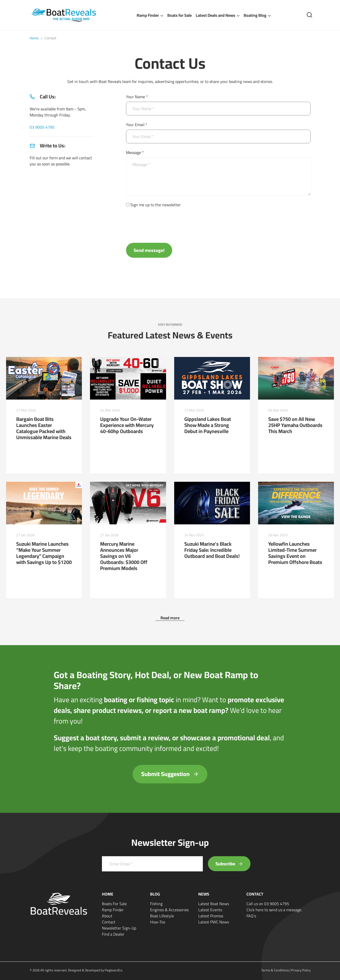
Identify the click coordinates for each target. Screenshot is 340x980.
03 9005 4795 (42, 127)
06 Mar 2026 (278, 410)
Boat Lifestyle (162, 916)
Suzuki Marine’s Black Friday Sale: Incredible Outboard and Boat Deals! (212, 550)
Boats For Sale (114, 904)
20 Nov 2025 (278, 535)
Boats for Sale (180, 15)
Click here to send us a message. (274, 910)
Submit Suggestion (170, 774)
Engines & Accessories (169, 910)
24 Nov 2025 (194, 535)
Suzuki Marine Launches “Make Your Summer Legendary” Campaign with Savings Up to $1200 (44, 553)
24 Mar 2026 (110, 410)
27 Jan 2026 (25, 535)
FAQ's (251, 916)
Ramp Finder (148, 15)
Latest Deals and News (216, 15)
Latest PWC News (214, 922)
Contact (109, 922)
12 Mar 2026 (194, 410)
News (204, 894)
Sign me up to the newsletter (156, 205)
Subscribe (229, 864)
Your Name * (137, 97)
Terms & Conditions (275, 970)
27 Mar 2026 (26, 410)
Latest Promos (211, 916)
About (107, 916)
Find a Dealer (113, 934)
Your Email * (137, 125)
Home (34, 38)
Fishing (156, 904)
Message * (135, 152)
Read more (170, 618)
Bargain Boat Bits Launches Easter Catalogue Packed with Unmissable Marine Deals (44, 428)
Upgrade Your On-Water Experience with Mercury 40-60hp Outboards (127, 425)
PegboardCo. (114, 970)
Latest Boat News (214, 904)
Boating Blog (255, 15)
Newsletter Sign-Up (119, 928)
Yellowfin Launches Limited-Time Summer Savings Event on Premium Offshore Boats (295, 553)
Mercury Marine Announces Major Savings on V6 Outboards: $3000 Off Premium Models (124, 556)
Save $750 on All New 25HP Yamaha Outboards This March (295, 425)
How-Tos (158, 922)
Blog (155, 894)
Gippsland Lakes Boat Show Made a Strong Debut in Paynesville (208, 425)
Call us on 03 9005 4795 (268, 904)
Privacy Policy (301, 970)
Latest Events (210, 910)
